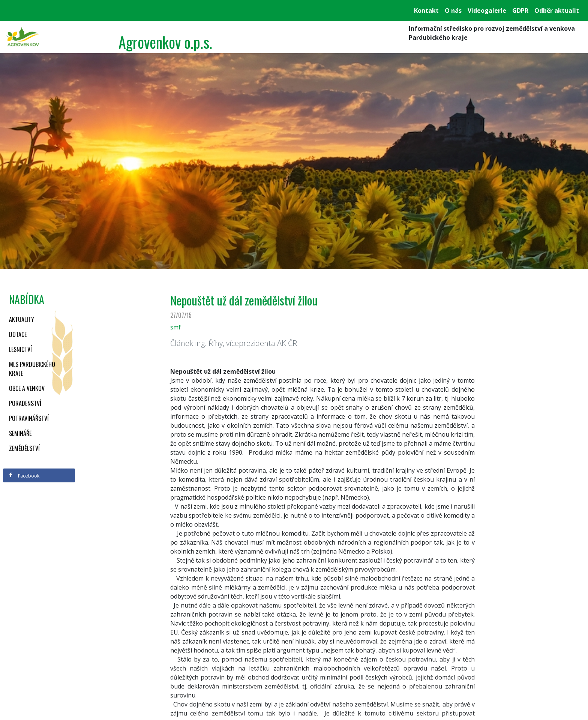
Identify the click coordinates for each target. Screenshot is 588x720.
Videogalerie (487, 10)
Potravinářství (29, 418)
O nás (453, 10)
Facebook (24, 476)
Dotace (18, 334)
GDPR (520, 10)
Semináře (20, 433)
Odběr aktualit (557, 10)
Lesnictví (20, 349)
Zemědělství (24, 448)
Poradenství (25, 403)
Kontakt (426, 10)
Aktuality (22, 319)
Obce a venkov (27, 388)
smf (175, 327)
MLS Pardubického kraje (32, 369)
